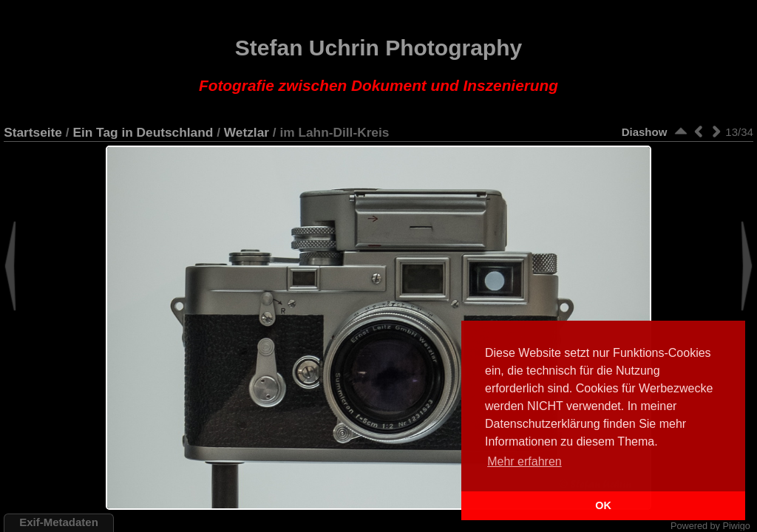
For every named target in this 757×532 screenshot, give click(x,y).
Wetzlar (247, 132)
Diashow (645, 132)
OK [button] (603, 505)
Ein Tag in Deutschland (143, 132)
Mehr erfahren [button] (525, 461)
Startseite (33, 132)
